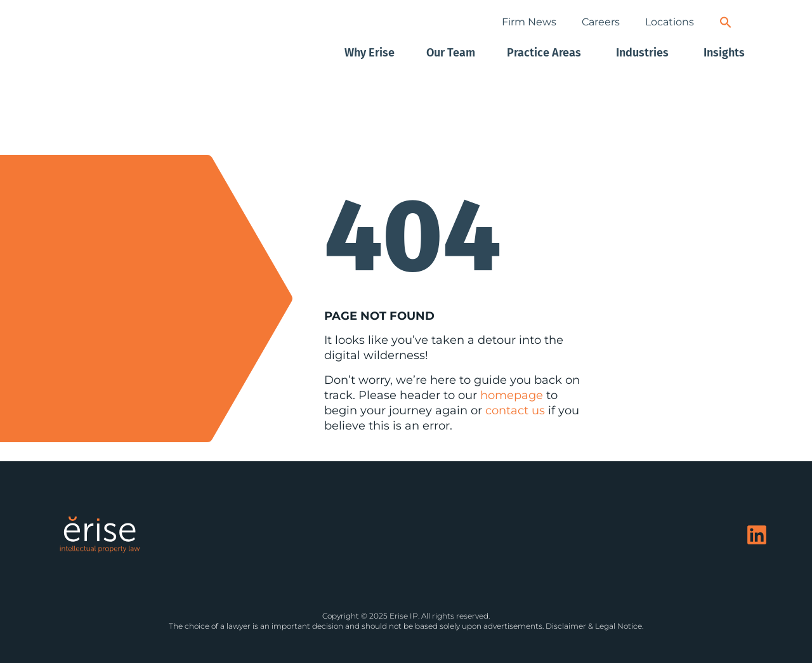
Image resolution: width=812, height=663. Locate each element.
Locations (670, 22)
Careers (601, 22)
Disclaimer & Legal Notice (594, 626)
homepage (512, 395)
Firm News (529, 22)
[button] (726, 22)
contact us (515, 410)
